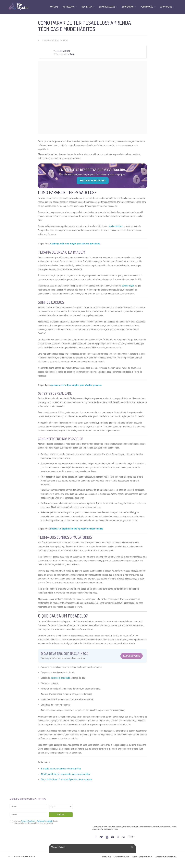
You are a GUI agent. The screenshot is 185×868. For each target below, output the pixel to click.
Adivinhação (147, 7)
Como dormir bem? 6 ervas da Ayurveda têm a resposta (66, 779)
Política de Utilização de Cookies (166, 857)
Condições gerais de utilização (142, 857)
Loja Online (166, 7)
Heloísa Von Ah (64, 51)
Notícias (54, 7)
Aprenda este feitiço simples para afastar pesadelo (76, 385)
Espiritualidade (107, 7)
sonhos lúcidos (116, 226)
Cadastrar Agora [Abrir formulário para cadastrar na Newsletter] (132, 656)
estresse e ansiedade (60, 678)
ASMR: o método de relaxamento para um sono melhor (66, 774)
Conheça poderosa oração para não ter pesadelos (75, 244)
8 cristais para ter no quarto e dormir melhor (61, 769)
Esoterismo (128, 7)
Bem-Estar (87, 7)
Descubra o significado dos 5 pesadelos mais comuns (77, 529)
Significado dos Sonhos (55, 40)
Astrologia (69, 7)
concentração (128, 286)
